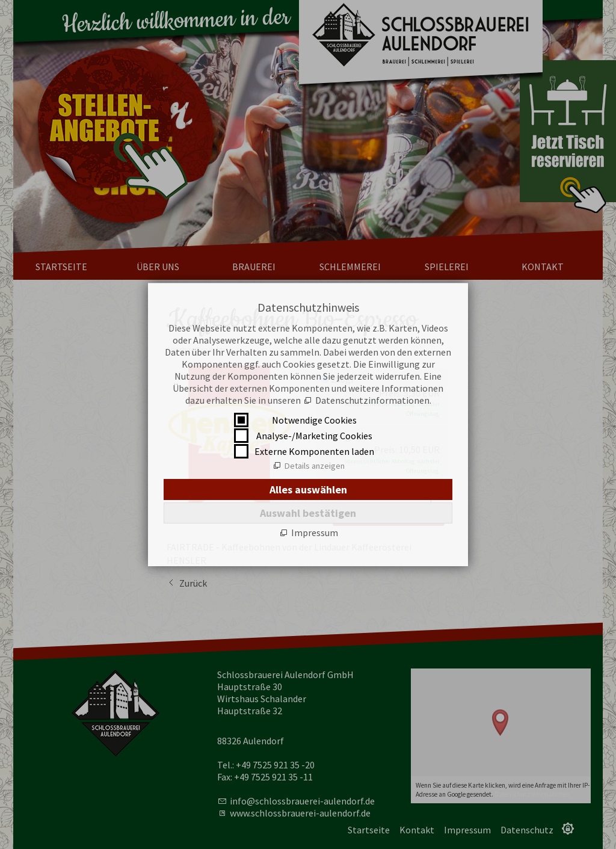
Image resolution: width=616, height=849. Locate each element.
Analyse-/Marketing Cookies (314, 436)
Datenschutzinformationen (372, 400)
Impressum (315, 533)
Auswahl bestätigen (308, 513)
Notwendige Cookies (314, 420)
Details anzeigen (315, 466)
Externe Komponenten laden (314, 451)
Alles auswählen (308, 489)
